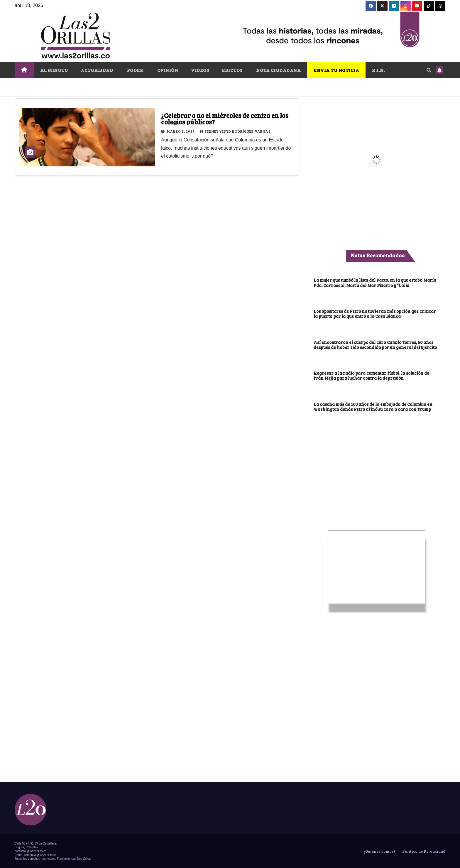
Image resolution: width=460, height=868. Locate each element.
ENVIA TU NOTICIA (336, 70)
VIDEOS (200, 70)
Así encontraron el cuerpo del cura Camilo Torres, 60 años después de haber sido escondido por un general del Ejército (375, 345)
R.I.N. (378, 70)
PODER (135, 70)
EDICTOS (232, 70)
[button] (429, 70)
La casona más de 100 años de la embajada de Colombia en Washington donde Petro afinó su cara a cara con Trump (373, 407)
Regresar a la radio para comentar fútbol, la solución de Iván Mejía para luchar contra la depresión (371, 375)
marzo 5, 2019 (181, 131)
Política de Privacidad (423, 851)
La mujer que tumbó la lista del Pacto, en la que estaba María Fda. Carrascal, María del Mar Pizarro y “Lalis (375, 282)
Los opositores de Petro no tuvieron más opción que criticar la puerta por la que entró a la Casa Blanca (375, 314)
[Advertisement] (376, 456)
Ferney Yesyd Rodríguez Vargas (235, 131)
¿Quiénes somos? (379, 851)
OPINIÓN (167, 70)
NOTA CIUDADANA (278, 70)
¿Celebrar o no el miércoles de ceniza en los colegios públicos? (225, 119)
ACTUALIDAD (97, 70)
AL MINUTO (54, 70)
